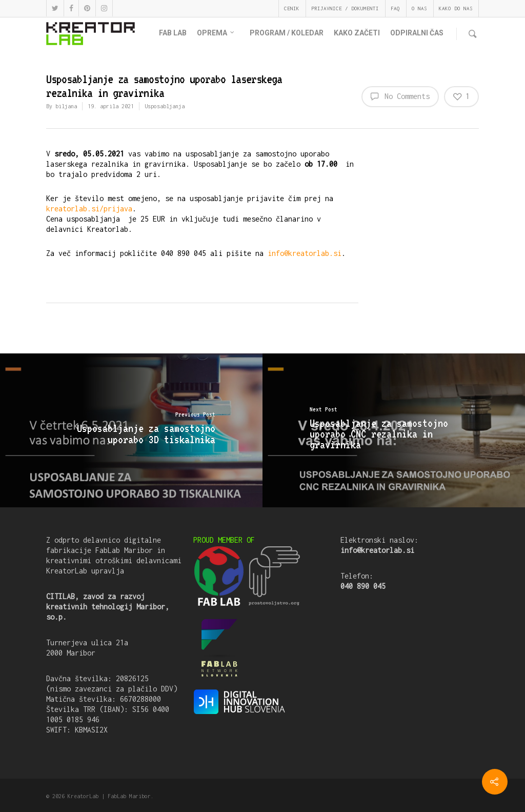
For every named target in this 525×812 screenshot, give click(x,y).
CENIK (292, 8)
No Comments (400, 96)
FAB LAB (173, 33)
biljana (66, 106)
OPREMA (216, 33)
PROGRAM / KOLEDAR (287, 33)
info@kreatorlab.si (305, 253)
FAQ (395, 8)
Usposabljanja (165, 106)
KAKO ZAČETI (357, 33)
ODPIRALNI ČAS (417, 33)
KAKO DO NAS (456, 8)
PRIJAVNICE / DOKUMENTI (345, 8)
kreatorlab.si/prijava (89, 209)
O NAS (419, 8)
